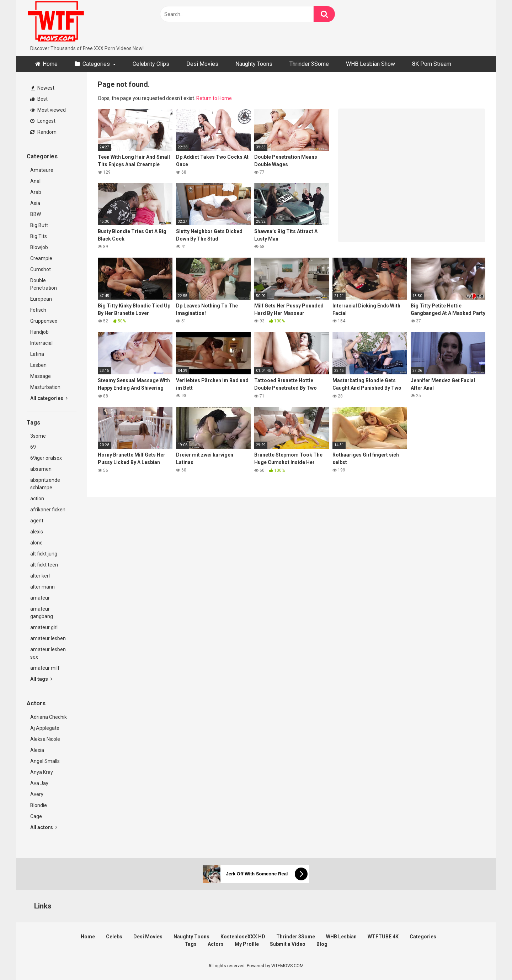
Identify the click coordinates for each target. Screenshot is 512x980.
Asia (35, 203)
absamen (41, 469)
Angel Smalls (45, 761)
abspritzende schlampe (45, 484)
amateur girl (44, 627)
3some (38, 436)
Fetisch (38, 310)
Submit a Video (288, 944)
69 (33, 447)
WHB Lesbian (341, 937)
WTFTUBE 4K (383, 937)
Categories (96, 64)
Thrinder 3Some (309, 64)
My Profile (247, 944)
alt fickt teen (44, 565)
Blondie (39, 805)
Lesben (38, 365)
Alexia (37, 750)
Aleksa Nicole (45, 739)
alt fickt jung (44, 554)
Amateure (42, 170)
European (41, 299)
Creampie (41, 258)
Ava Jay (39, 783)
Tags (191, 944)
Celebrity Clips (151, 64)
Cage (36, 816)
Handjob (39, 332)
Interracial (41, 343)
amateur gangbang (42, 613)
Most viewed (48, 110)
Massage (41, 376)
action (37, 499)
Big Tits (39, 236)
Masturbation (45, 387)
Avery (37, 794)
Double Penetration (44, 284)
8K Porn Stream (432, 64)
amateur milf (45, 668)
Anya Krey (42, 772)
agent (37, 521)
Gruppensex (44, 321)
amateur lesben (48, 638)
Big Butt (39, 225)
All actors (44, 827)
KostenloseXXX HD (243, 937)
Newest (43, 88)
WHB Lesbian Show (370, 64)
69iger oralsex (46, 458)
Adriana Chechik (49, 717)
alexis (37, 532)
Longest (43, 121)
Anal (35, 181)
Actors (216, 944)
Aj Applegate (45, 728)
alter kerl (40, 576)
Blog (322, 944)
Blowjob (39, 247)
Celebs (114, 937)
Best (39, 99)
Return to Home (214, 98)
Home (50, 64)
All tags (41, 679)
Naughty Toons (254, 64)
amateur (40, 598)
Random (43, 132)
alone (36, 543)
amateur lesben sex (48, 653)
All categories (49, 398)
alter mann (42, 587)
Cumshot (41, 269)
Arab (36, 192)
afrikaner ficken (48, 510)
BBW (36, 214)
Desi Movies (202, 64)
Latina (37, 354)
